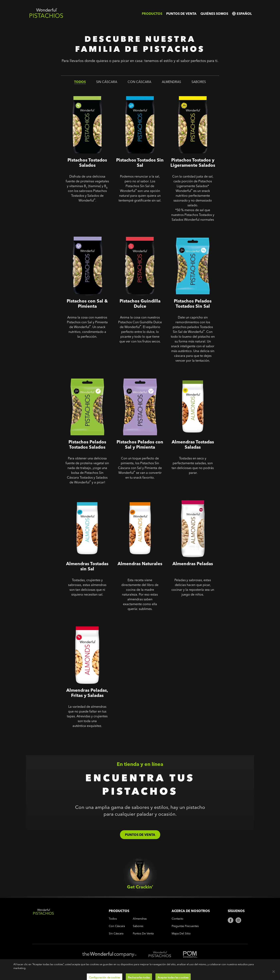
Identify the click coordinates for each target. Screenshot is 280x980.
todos (80, 82)
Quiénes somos (214, 14)
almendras (171, 82)
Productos (152, 14)
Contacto (177, 919)
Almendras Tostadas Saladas (188, 373)
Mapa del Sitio (181, 934)
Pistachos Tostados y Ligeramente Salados (184, 93)
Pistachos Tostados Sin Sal (135, 91)
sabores (199, 82)
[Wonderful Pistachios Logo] (46, 17)
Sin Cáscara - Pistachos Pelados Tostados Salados (87, 375)
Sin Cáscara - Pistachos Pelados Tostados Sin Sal (192, 234)
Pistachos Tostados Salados (84, 91)
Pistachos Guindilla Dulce (135, 232)
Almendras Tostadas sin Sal (79, 494)
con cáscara (139, 82)
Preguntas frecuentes (185, 926)
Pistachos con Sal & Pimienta (85, 232)
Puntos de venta (181, 14)
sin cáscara (107, 82)
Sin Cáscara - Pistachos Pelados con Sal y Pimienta (139, 375)
